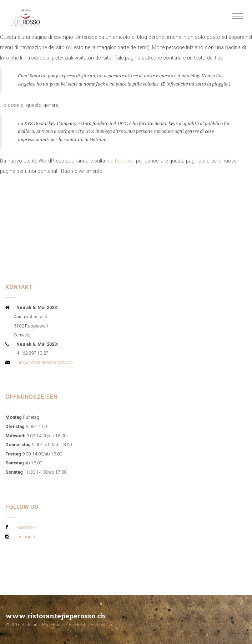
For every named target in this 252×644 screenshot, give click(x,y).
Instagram (26, 537)
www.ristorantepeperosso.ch (55, 616)
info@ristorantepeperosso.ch (45, 362)
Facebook (26, 527)
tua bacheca (120, 161)
